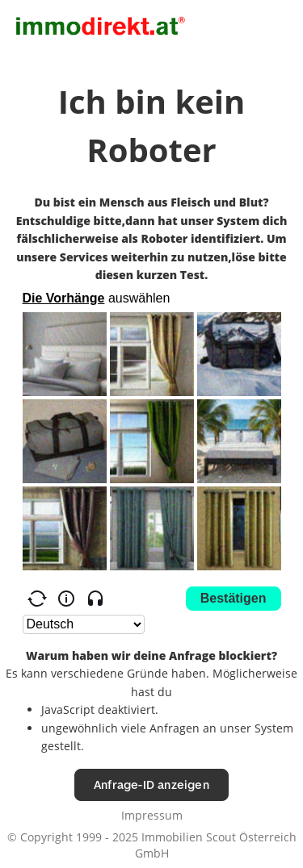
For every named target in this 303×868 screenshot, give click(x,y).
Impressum (152, 815)
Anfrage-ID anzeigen (151, 785)
